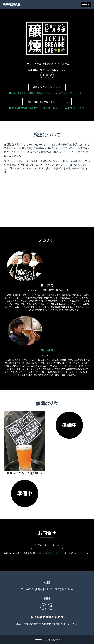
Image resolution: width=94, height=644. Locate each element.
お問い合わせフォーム (47, 545)
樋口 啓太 (47, 350)
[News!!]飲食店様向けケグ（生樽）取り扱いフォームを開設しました (47, 108)
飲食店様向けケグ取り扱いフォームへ (47, 102)
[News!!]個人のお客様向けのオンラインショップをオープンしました (47, 93)
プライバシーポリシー (53, 553)
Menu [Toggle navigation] (86, 4)
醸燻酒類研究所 (12, 5)
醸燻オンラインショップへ (47, 87)
